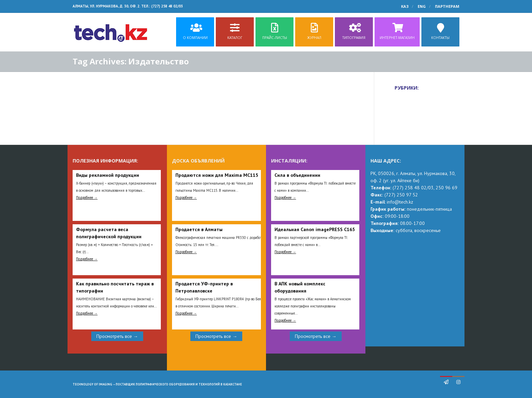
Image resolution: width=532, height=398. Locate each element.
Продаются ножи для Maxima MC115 (217, 175)
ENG (422, 6)
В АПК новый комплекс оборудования (300, 287)
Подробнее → (87, 197)
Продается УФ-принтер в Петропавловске (204, 287)
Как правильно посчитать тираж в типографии (115, 287)
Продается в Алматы (199, 229)
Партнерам (447, 6)
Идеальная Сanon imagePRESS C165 (315, 229)
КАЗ (405, 6)
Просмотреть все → (117, 336)
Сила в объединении (297, 175)
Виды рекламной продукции (108, 175)
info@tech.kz (400, 202)
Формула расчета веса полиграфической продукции (109, 233)
